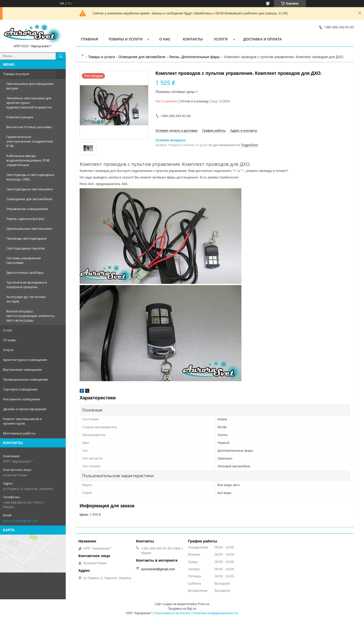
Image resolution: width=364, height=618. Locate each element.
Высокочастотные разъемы (29, 127)
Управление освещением (27, 209)
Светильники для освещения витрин (30, 86)
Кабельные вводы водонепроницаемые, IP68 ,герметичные (28, 160)
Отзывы (10, 340)
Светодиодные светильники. (30, 189)
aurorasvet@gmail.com (21, 521)
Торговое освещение (20, 389)
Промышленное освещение (26, 379)
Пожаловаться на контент (173, 613)
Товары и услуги (16, 74)
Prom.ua (204, 604)
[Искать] (61, 56)
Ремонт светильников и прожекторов (22, 421)
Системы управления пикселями (24, 260)
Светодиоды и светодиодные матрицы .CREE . (30, 177)
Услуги (8, 350)
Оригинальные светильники (29, 228)
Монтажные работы (19, 433)
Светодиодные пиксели (26, 248)
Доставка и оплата (263, 39)
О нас (7, 330)
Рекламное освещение (22, 399)
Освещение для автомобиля (29, 199)
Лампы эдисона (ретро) (25, 219)
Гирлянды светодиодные (27, 238)
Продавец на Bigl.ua (182, 609)
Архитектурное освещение (25, 360)
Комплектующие (20, 117)
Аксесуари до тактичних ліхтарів (26, 299)
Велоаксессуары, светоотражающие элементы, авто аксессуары (31, 316)
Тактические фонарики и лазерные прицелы (27, 285)
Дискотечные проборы (25, 272)
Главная (89, 39)
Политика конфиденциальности (215, 613)
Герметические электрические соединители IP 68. (30, 141)
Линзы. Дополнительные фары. (195, 57)
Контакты (193, 39)
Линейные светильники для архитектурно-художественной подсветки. (29, 103)
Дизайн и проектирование (25, 409)
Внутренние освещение (22, 370)
